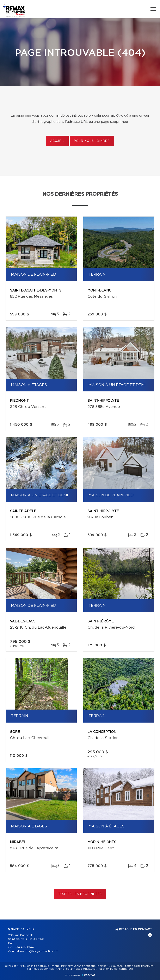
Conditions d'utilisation (82, 969)
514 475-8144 (24, 947)
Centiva (89, 975)
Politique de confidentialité (45, 969)
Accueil (57, 141)
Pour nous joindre (92, 141)
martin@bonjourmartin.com (39, 951)
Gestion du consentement (116, 969)
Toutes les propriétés (80, 894)
